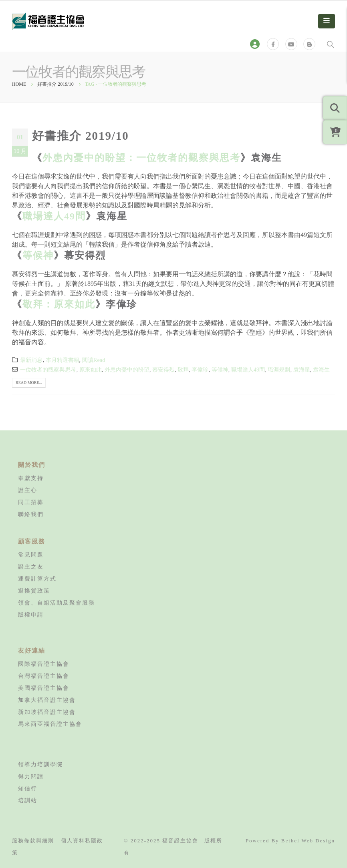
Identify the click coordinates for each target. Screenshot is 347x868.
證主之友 (31, 567)
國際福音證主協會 (44, 664)
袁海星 (302, 370)
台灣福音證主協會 (44, 676)
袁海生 (321, 370)
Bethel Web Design (308, 841)
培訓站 (28, 800)
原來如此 (91, 370)
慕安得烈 (163, 370)
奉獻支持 (31, 478)
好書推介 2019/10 (81, 136)
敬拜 (183, 370)
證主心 (28, 490)
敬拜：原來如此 (59, 304)
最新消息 (31, 360)
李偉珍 (200, 370)
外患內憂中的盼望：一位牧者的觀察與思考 (141, 158)
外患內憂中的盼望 (127, 370)
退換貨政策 (34, 591)
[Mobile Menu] (327, 21)
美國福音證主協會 (44, 688)
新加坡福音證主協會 (47, 712)
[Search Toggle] (331, 44)
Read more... (29, 383)
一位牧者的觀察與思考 (48, 370)
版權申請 (31, 615)
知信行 (28, 788)
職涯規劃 (279, 370)
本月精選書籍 (63, 360)
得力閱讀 (31, 776)
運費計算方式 (37, 579)
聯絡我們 (31, 514)
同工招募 (31, 502)
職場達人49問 (54, 216)
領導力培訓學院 (40, 764)
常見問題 (31, 555)
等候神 (38, 255)
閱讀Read (94, 360)
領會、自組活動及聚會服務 (56, 603)
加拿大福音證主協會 (47, 700)
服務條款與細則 (33, 841)
